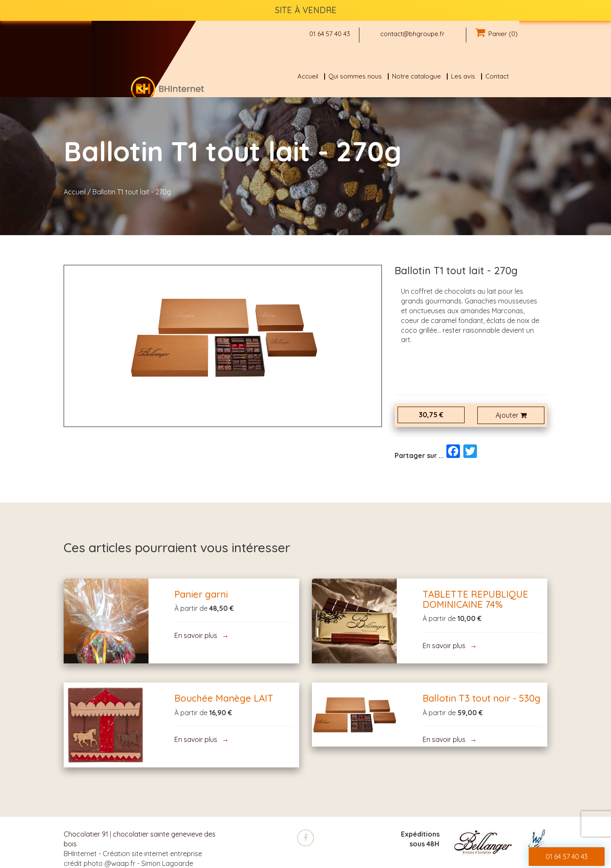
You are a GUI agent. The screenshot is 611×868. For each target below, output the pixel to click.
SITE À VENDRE (306, 10)
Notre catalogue (416, 76)
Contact (497, 76)
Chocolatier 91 (86, 834)
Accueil (308, 76)
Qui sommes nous (355, 76)
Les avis (463, 76)
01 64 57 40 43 (330, 34)
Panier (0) (496, 34)
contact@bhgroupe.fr (412, 34)
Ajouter (511, 415)
